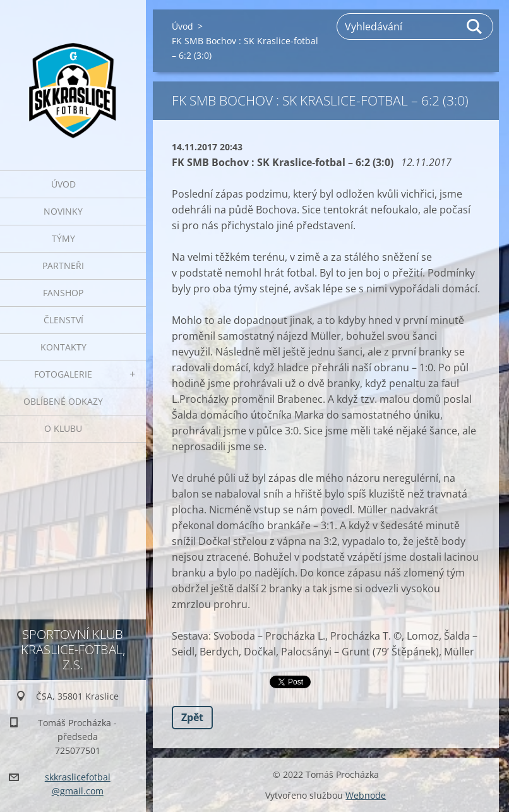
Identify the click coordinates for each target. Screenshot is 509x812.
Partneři (63, 266)
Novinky (63, 211)
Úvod (63, 184)
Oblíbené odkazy (63, 401)
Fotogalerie (63, 374)
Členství (63, 320)
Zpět (192, 717)
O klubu (63, 428)
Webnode (366, 795)
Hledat (475, 27)
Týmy (63, 238)
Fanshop (63, 293)
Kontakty (63, 347)
